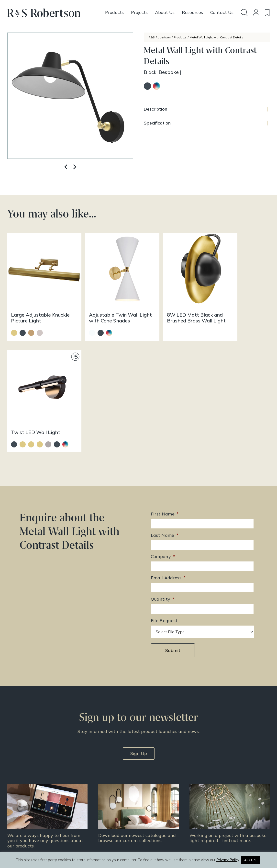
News (149, 803)
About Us (215, 777)
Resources (153, 796)
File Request (164, 500)
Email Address (168, 458)
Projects (151, 790)
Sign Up (139, 633)
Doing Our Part (220, 784)
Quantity (163, 479)
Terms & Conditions (224, 796)
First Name (165, 394)
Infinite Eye (149, 848)
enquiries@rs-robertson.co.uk (111, 785)
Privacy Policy (219, 803)
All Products (155, 777)
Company (163, 437)
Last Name (165, 415)
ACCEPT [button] (250, 860)
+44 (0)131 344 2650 (105, 778)
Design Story (155, 784)
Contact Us (217, 790)
